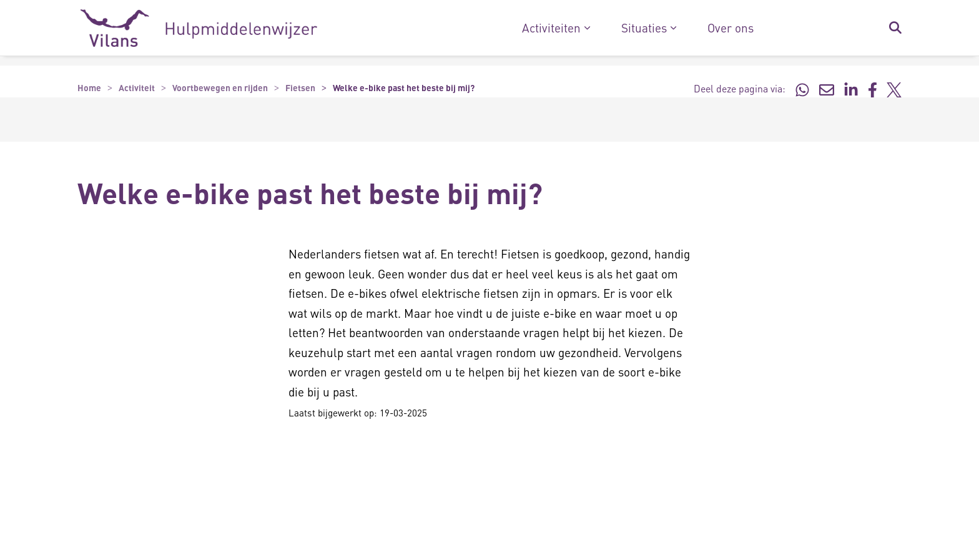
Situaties (644, 28)
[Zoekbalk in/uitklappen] (895, 28)
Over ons (731, 28)
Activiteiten (551, 28)
